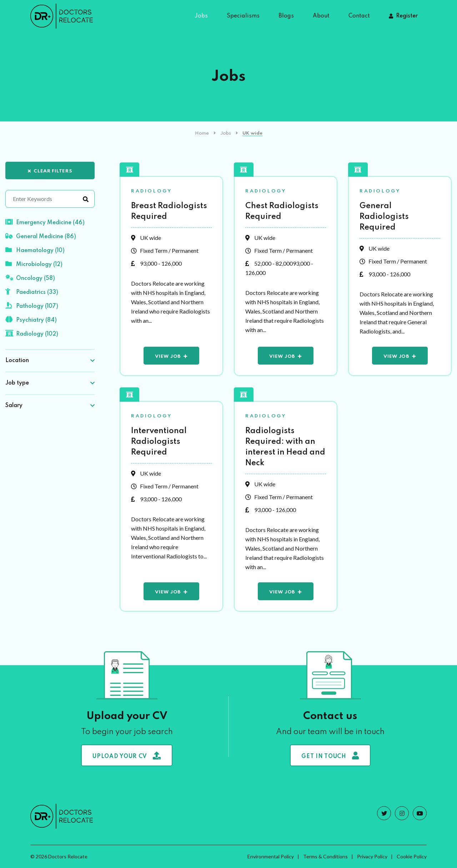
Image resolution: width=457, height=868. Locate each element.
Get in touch (330, 756)
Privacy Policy (372, 856)
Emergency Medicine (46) (45, 222)
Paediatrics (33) (32, 292)
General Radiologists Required (384, 217)
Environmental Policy (271, 856)
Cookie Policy (412, 856)
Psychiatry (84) (31, 320)
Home (202, 133)
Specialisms (243, 16)
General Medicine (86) (41, 236)
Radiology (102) (32, 333)
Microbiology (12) (34, 264)
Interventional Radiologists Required (159, 442)
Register (407, 16)
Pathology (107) (32, 306)
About (321, 16)
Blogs (286, 16)
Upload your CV (127, 756)
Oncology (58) (30, 278)
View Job (168, 357)
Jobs (201, 16)
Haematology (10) (35, 250)
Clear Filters (50, 171)
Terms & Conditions (325, 856)
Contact (359, 16)
